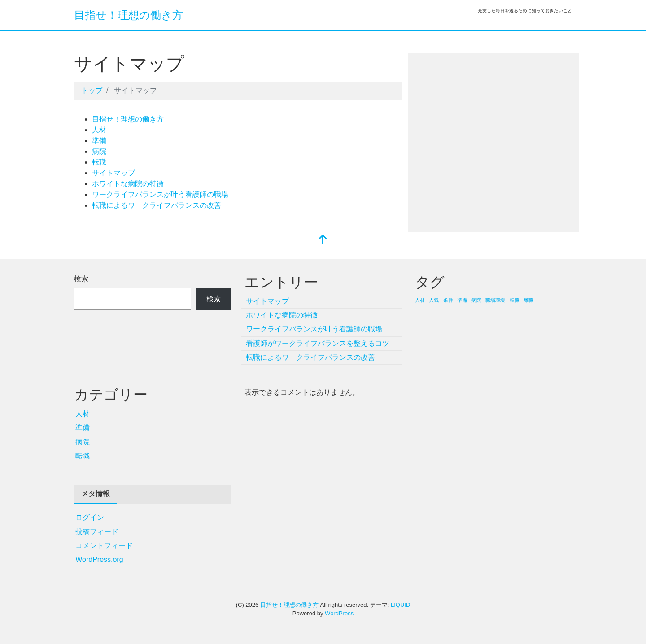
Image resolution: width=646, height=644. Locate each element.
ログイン (90, 517)
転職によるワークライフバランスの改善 (157, 205)
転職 (99, 162)
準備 (99, 141)
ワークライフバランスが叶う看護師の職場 (160, 194)
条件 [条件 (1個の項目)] (448, 300)
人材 (99, 130)
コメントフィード (104, 546)
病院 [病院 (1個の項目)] (476, 300)
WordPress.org (99, 559)
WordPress (339, 613)
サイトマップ (113, 173)
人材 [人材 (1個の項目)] (420, 300)
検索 (81, 279)
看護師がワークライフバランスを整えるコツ (318, 343)
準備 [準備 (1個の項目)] (462, 300)
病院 (99, 151)
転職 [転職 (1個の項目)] (515, 300)
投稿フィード (97, 532)
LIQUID (400, 605)
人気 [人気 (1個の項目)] (434, 300)
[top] (323, 240)
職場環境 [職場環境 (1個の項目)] (495, 300)
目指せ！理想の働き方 (129, 15)
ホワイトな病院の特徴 (128, 184)
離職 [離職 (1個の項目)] (528, 300)
